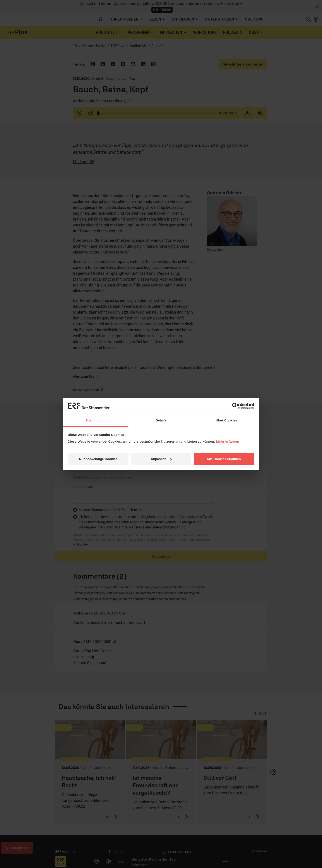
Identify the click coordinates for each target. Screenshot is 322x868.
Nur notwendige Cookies (98, 459)
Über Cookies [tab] (226, 420)
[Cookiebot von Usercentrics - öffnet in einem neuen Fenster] (235, 406)
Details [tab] (161, 420)
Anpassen (161, 459)
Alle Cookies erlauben (224, 459)
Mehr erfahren (228, 441)
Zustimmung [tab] (96, 420)
